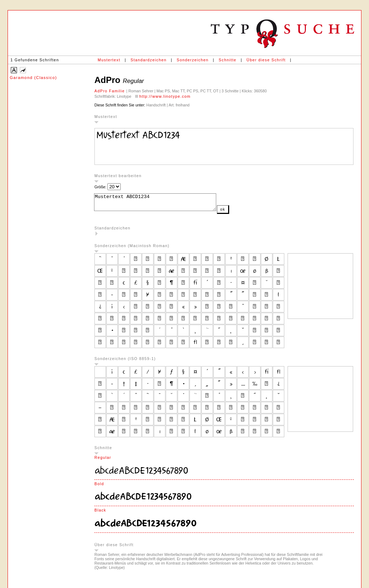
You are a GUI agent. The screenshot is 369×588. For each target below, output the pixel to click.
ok (237, 212)
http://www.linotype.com (165, 96)
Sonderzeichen (192, 60)
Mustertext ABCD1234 (162, 204)
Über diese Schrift (266, 60)
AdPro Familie (110, 91)
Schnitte (228, 60)
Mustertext (109, 60)
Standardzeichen (148, 60)
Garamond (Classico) (33, 78)
